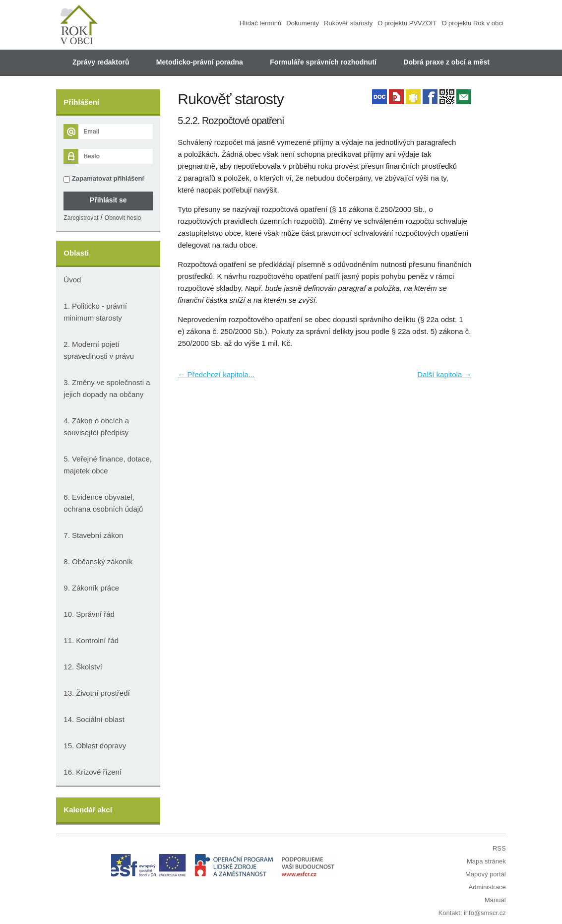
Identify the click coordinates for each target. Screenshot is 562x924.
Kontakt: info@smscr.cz (472, 913)
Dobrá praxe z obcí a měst (446, 62)
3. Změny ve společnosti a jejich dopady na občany (107, 388)
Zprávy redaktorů (101, 62)
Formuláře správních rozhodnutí (323, 62)
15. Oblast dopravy (95, 746)
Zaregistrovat (81, 218)
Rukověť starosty (348, 23)
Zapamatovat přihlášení (104, 179)
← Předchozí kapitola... (216, 374)
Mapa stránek (486, 861)
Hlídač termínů (261, 23)
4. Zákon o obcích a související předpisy (96, 427)
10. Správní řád (89, 614)
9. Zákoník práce (91, 588)
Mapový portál (486, 874)
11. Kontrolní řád (91, 640)
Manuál (495, 900)
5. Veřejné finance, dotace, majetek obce (108, 465)
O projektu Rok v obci (472, 23)
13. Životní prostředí (96, 693)
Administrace (487, 887)
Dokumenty (303, 23)
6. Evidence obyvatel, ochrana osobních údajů (103, 503)
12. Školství (83, 667)
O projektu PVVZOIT (407, 23)
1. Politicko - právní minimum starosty (95, 312)
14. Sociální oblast (94, 719)
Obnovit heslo (123, 218)
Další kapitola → (444, 374)
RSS (499, 848)
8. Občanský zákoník (98, 561)
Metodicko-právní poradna (200, 62)
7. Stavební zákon (93, 535)
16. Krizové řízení (93, 772)
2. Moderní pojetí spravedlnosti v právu (99, 350)
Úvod (72, 280)
